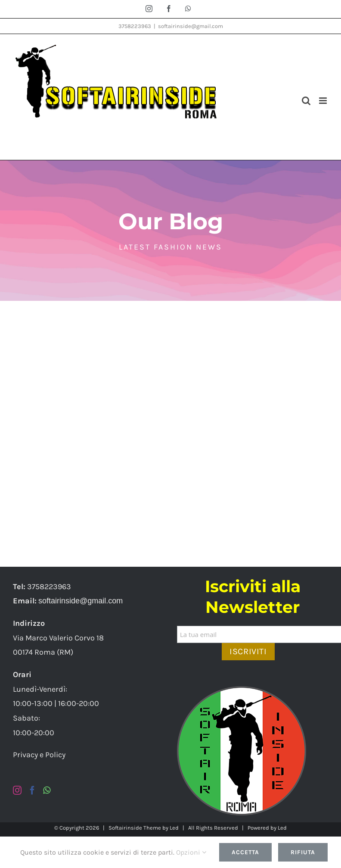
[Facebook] (32, 790)
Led (174, 828)
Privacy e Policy (39, 755)
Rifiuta (303, 852)
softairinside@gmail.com (191, 26)
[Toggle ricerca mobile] (306, 101)
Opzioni (191, 852)
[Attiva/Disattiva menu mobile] (324, 101)
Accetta (245, 852)
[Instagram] (17, 790)
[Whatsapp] (47, 790)
